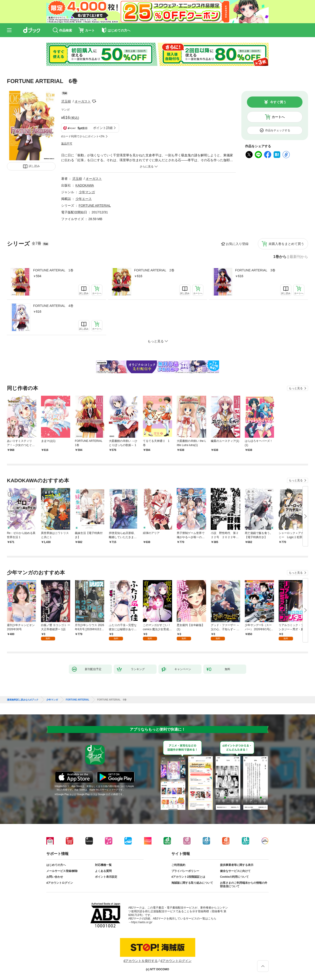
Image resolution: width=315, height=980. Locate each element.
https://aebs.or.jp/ (142, 922)
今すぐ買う (278, 102)
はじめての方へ (56, 865)
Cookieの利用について (234, 877)
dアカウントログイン (60, 883)
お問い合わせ (55, 877)
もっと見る (296, 388)
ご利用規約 (178, 865)
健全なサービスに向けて (235, 871)
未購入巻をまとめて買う (286, 244)
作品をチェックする (278, 130)
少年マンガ (87, 192)
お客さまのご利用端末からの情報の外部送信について (244, 885)
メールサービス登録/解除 (62, 871)
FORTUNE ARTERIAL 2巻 (154, 270)
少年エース (84, 199)
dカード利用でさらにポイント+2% (83, 136)
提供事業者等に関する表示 (237, 865)
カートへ (278, 117)
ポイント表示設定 (106, 877)
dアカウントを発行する (141, 961)
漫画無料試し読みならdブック (23, 700)
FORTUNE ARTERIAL (95, 206)
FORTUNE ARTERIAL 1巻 (53, 270)
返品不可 (67, 144)
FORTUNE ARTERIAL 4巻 (53, 306)
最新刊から (299, 257)
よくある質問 (103, 871)
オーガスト (83, 101)
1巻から (280, 257)
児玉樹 (66, 101)
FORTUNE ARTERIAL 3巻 (255, 270)
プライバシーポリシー (185, 871)
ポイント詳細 (103, 128)
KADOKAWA (85, 185)
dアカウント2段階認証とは (188, 877)
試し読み (34, 166)
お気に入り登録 (237, 244)
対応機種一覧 (103, 865)
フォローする (94, 101)
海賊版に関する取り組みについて (192, 883)
